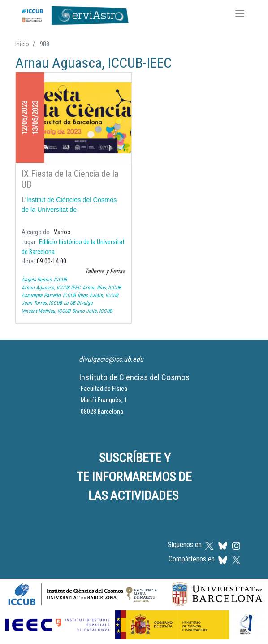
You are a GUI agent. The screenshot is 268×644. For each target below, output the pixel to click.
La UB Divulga (78, 303)
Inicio (22, 44)
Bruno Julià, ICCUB (92, 311)
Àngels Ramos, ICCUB (44, 280)
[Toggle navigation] (240, 14)
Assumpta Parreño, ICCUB (49, 295)
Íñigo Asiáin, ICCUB (98, 295)
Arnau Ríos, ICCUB (102, 288)
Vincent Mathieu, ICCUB (46, 311)
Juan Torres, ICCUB (42, 303)
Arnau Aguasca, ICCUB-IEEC (51, 288)
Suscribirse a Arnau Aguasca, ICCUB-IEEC (19, 334)
